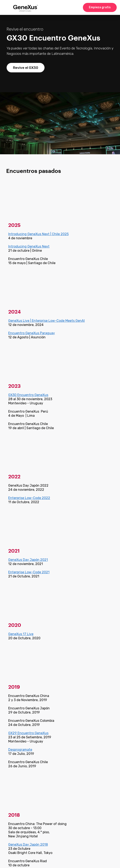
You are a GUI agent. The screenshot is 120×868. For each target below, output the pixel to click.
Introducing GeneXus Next (29, 246)
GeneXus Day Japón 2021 (28, 560)
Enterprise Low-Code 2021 (29, 572)
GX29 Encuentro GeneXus (28, 733)
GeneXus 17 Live (21, 634)
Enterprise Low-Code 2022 (29, 498)
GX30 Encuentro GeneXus (28, 395)
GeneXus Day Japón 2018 (28, 845)
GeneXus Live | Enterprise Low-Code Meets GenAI (46, 321)
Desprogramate (20, 750)
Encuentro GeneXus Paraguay (32, 333)
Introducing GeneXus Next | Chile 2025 (38, 234)
